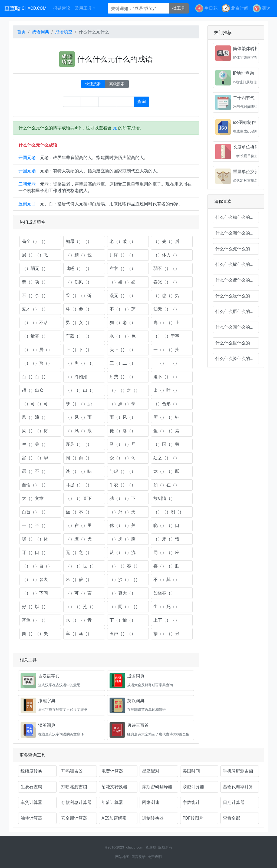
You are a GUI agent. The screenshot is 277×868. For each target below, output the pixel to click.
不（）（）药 (123, 309)
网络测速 (151, 802)
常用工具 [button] (83, 8)
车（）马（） (79, 634)
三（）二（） (123, 363)
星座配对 (151, 771)
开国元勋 (27, 171)
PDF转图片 (193, 818)
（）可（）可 (35, 404)
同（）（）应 (166, 552)
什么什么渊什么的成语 (237, 233)
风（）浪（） (35, 417)
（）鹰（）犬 (79, 539)
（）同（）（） (125, 607)
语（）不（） (35, 471)
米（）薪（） (79, 580)
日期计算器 (234, 802)
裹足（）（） (79, 444)
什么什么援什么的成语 (237, 343)
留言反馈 (138, 857)
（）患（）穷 (166, 296)
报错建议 (62, 8)
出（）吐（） (166, 390)
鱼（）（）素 (166, 431)
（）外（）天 (123, 512)
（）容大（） (123, 593)
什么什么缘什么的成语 (237, 359)
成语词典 (41, 32)
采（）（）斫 (79, 296)
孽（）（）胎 (79, 404)
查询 (141, 102)
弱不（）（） (166, 268)
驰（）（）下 (123, 498)
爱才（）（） (35, 309)
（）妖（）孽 (123, 404)
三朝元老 (27, 184)
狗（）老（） (123, 323)
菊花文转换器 (114, 787)
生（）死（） (166, 607)
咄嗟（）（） (79, 268)
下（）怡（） (123, 620)
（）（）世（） (81, 566)
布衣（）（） (123, 268)
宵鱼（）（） (35, 620)
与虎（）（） (123, 471)
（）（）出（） (81, 390)
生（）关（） (35, 444)
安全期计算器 (74, 818)
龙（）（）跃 (166, 471)
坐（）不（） (79, 512)
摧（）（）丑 (166, 634)
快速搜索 (93, 84)
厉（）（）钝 (166, 417)
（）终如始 (77, 377)
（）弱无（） (35, 268)
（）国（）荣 (166, 444)
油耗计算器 (31, 818)
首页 (21, 32)
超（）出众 (33, 390)
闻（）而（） (79, 458)
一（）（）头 (166, 350)
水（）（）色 (123, 336)
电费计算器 (112, 771)
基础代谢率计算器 (240, 787)
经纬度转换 (31, 771)
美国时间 (191, 771)
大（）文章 (33, 498)
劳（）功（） (35, 282)
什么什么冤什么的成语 (237, 249)
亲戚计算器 (193, 787)
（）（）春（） (125, 566)
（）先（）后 (166, 241)
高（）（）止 (166, 323)
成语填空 (64, 32)
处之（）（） (166, 458)
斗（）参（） (79, 309)
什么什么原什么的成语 (237, 311)
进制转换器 (153, 818)
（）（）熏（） (37, 363)
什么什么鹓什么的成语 (237, 217)
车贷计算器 (31, 802)
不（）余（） (35, 296)
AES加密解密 (114, 818)
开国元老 (27, 158)
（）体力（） (166, 255)
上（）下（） (79, 350)
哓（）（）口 (166, 525)
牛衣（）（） (123, 485)
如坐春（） (164, 593)
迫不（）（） (166, 377)
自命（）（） (35, 485)
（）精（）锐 (79, 255)
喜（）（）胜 (166, 566)
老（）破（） (123, 241)
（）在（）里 (79, 525)
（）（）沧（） (81, 607)
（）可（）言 (79, 593)
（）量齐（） (35, 336)
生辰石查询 (31, 787)
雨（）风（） (123, 417)
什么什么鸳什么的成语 (237, 264)
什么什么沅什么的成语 (237, 296)
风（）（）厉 (35, 431)
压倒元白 (27, 204)
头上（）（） (123, 350)
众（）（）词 (123, 458)
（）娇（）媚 (123, 282)
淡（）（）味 (79, 471)
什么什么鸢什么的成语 (237, 280)
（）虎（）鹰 (123, 539)
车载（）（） (79, 336)
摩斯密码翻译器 (157, 787)
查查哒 (25, 8)
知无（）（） (166, 309)
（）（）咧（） (169, 512)
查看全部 (232, 818)
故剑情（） (164, 498)
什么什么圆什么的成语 (237, 327)
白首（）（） (35, 512)
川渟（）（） (123, 255)
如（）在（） (166, 485)
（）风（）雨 (79, 417)
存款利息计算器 (76, 802)
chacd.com (135, 847)
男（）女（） (79, 323)
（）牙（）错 (166, 539)
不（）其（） (166, 580)
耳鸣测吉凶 (72, 771)
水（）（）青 (79, 620)
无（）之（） (79, 552)
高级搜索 (117, 84)
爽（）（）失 (35, 634)
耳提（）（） (79, 485)
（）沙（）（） (125, 580)
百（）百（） (35, 377)
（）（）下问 (35, 593)
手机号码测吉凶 (238, 771)
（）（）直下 (79, 498)
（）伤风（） (79, 282)
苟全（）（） (35, 241)
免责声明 (155, 857)
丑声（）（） (123, 634)
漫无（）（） (123, 296)
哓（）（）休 (35, 539)
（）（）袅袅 (35, 580)
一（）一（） (166, 363)
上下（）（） (166, 620)
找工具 (179, 8)
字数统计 (191, 802)
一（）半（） (35, 525)
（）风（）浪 (79, 431)
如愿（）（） (79, 241)
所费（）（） (123, 377)
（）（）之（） (125, 390)
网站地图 (122, 857)
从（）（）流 (123, 552)
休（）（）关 (123, 525)
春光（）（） (166, 282)
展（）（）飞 (35, 255)
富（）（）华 (35, 458)
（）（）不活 (35, 323)
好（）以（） (35, 607)
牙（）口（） (35, 552)
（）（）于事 (166, 336)
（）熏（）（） (81, 363)
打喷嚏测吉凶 (74, 787)
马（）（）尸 (123, 444)
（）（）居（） (37, 350)
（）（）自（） (37, 566)
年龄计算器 (112, 802)
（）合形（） (166, 404)
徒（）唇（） (123, 431)
